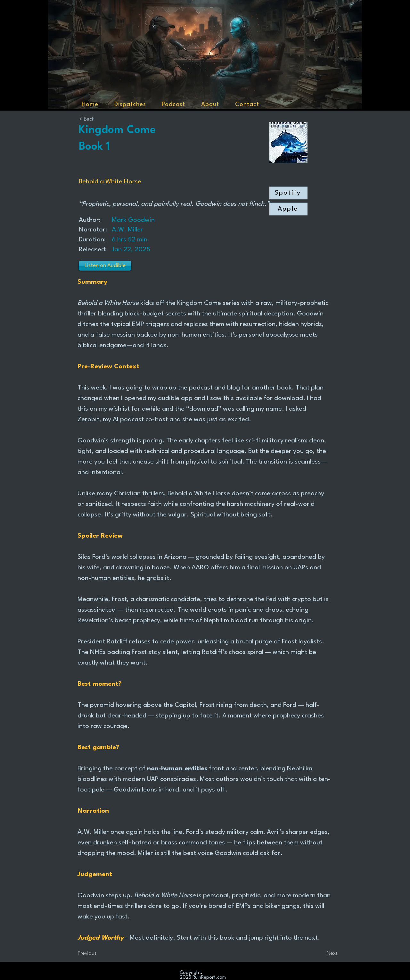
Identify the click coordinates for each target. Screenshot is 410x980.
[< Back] (100, 119)
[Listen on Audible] (105, 266)
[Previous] (99, 953)
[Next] (321, 953)
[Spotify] (288, 193)
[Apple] (288, 209)
